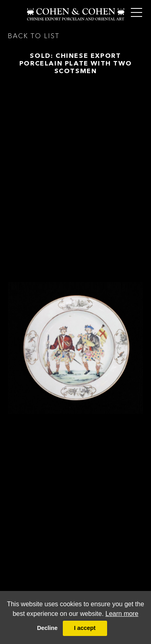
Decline (47, 628)
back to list (34, 36)
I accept (85, 628)
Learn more (122, 614)
